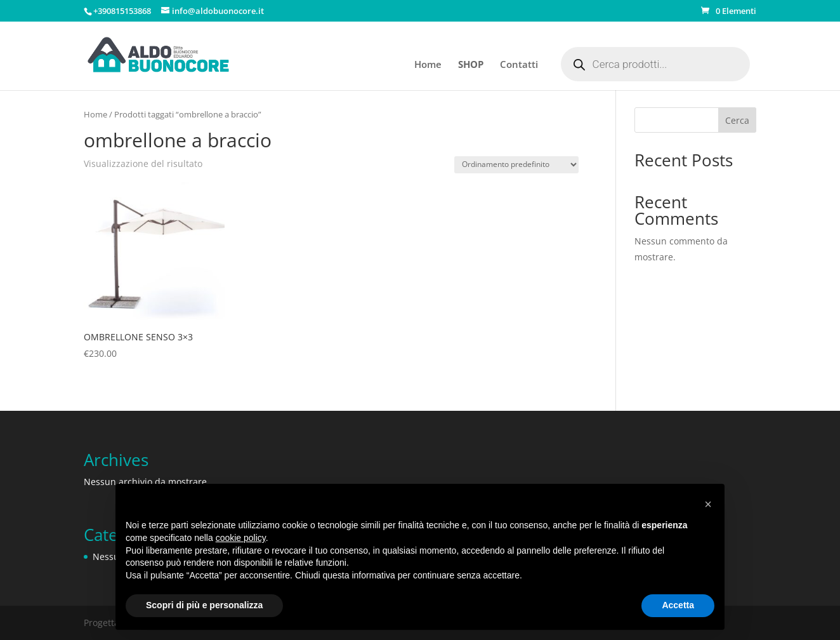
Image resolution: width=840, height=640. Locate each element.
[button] (708, 504)
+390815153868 (122, 11)
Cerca (737, 120)
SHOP (471, 65)
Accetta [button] (678, 605)
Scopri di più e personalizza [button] (204, 605)
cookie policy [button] (241, 538)
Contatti (519, 65)
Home (428, 65)
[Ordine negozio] (516, 165)
